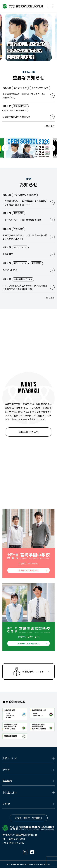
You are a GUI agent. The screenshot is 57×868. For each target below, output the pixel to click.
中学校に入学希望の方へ (29, 570)
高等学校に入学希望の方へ (29, 643)
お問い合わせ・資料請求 (29, 818)
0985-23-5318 (17, 839)
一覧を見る (49, 126)
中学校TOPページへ (28, 563)
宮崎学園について (29, 432)
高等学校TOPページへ (28, 637)
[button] (5, 148)
